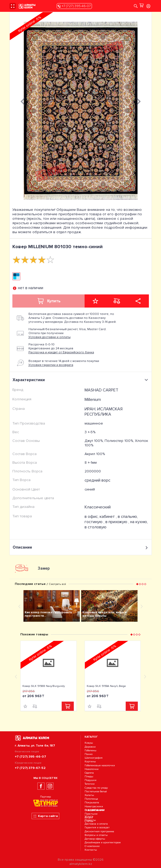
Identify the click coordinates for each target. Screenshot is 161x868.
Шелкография (94, 758)
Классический (98, 507)
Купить (48, 301)
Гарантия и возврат (97, 828)
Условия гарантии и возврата (51, 365)
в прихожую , (118, 522)
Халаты (89, 795)
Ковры (89, 743)
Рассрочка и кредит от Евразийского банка (61, 352)
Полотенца (91, 799)
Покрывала (92, 803)
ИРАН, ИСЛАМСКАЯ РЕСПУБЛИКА (104, 412)
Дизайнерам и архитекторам (103, 842)
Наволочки (92, 769)
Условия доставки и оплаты (50, 337)
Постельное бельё (96, 791)
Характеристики (81, 380)
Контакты (91, 850)
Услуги (89, 816)
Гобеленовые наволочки (100, 765)
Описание (81, 547)
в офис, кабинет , (101, 517)
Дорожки (90, 747)
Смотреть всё (57, 584)
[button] (137, 584)
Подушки (91, 780)
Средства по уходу (96, 788)
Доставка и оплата (96, 824)
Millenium (93, 400)
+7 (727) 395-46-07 (74, 6)
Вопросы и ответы (96, 835)
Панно (89, 754)
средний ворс (97, 480)
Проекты (90, 820)
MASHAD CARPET (101, 390)
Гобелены (91, 750)
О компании (92, 846)
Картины (90, 762)
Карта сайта (45, 816)
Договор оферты (95, 839)
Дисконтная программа (99, 831)
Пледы (89, 776)
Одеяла (89, 773)
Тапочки (90, 784)
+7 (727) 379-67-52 (30, 768)
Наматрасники (94, 806)
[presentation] (23, 101)
